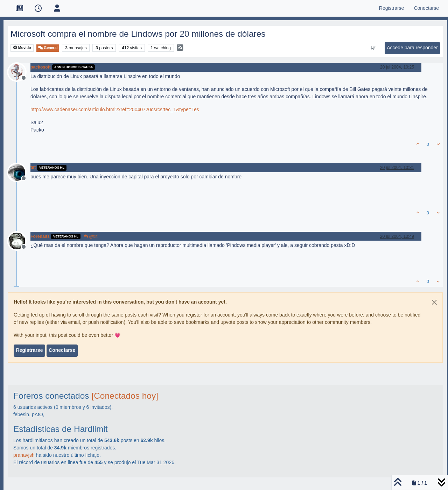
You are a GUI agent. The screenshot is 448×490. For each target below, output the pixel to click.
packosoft (41, 67)
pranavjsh (24, 455)
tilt (33, 168)
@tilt (91, 236)
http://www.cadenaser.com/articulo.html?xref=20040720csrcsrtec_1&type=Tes (115, 109)
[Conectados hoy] (125, 396)
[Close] (434, 302)
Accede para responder (412, 48)
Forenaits (40, 236)
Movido (22, 48)
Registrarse (29, 350)
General (48, 48)
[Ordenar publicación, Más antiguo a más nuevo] (373, 48)
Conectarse (62, 350)
